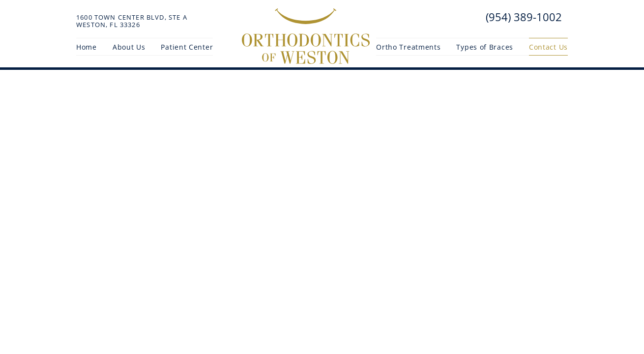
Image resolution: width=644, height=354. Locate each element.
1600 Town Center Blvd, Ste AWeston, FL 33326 (132, 21)
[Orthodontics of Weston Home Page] (306, 36)
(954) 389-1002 (522, 17)
